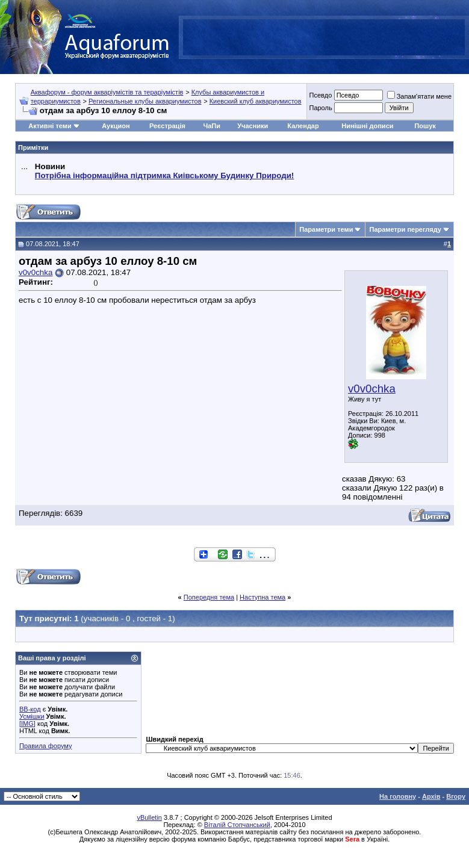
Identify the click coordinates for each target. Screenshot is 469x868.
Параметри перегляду (405, 229)
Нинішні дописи (367, 126)
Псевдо (320, 95)
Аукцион (116, 126)
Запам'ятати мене (419, 96)
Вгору (456, 796)
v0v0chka (372, 389)
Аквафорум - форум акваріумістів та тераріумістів (107, 92)
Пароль (320, 108)
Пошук (425, 126)
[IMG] (27, 724)
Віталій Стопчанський (237, 825)
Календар (303, 126)
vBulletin (149, 817)
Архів (431, 796)
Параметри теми (326, 229)
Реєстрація (167, 126)
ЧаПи (212, 126)
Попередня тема (209, 597)
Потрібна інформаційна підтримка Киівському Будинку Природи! (164, 175)
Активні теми (50, 126)
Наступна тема (262, 597)
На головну (398, 796)
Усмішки (32, 716)
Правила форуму (45, 746)
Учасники (253, 126)
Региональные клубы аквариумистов (145, 101)
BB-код (30, 709)
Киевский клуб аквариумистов (256, 101)
